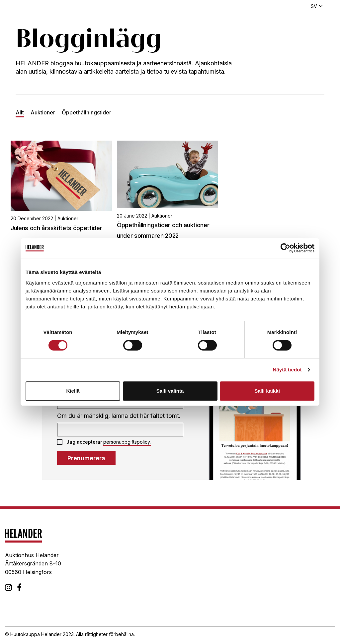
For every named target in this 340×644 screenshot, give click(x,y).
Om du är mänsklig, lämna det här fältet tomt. (119, 416)
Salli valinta (170, 391)
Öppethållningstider (86, 112)
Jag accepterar (104, 442)
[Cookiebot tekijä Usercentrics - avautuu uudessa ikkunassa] (285, 248)
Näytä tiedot (287, 370)
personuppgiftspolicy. (127, 442)
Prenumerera (86, 458)
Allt (20, 112)
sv (314, 6)
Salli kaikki (267, 391)
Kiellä (73, 391)
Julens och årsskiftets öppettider (56, 228)
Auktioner (43, 112)
